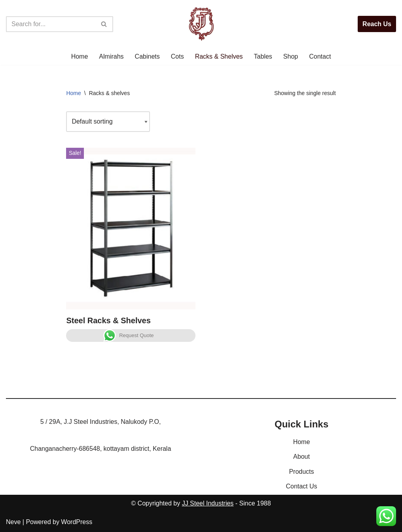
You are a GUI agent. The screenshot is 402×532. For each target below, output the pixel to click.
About (301, 457)
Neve (13, 522)
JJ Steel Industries (208, 503)
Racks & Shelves (219, 56)
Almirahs (111, 56)
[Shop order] (108, 121)
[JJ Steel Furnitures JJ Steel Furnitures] (201, 24)
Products (301, 472)
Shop (291, 56)
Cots (177, 56)
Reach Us (377, 24)
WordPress (77, 522)
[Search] (51, 24)
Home (80, 56)
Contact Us (301, 486)
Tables (263, 56)
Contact (320, 56)
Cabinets (147, 56)
